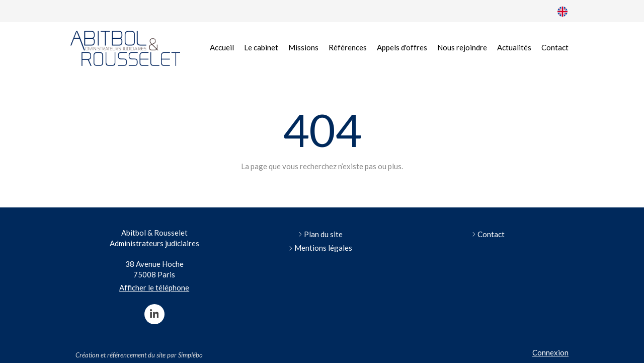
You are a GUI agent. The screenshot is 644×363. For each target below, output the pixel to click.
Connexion (550, 352)
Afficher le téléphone (154, 287)
